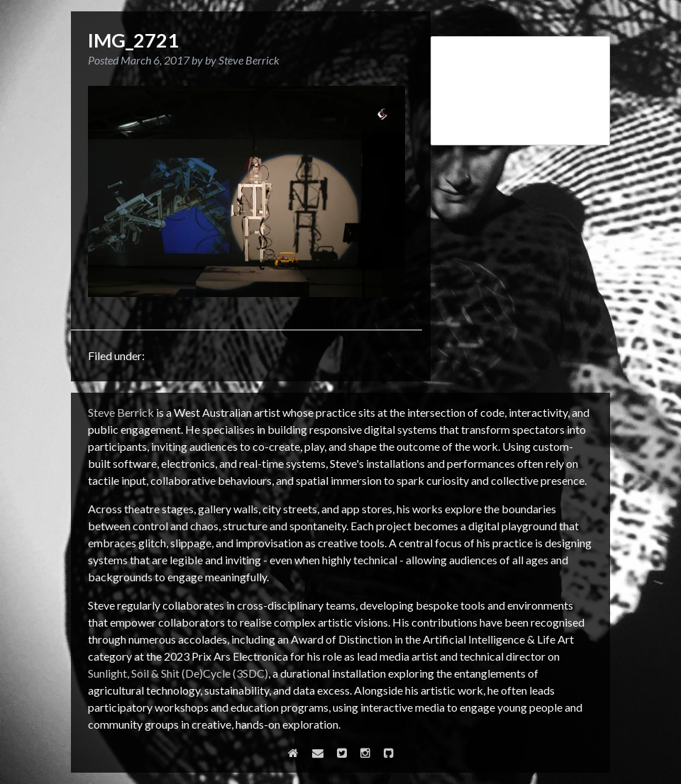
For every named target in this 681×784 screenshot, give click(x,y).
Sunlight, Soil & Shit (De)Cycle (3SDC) (178, 673)
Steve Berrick (121, 412)
